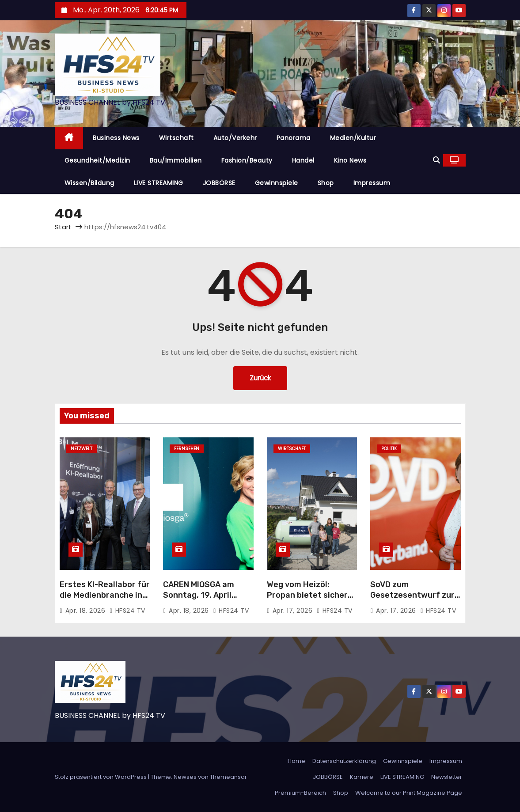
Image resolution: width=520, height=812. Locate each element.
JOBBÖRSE (219, 183)
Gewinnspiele (277, 183)
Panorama (294, 138)
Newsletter (447, 777)
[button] (436, 160)
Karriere (362, 777)
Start (63, 227)
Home (296, 761)
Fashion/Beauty (247, 160)
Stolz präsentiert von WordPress (101, 777)
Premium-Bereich (300, 793)
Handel (303, 160)
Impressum (372, 183)
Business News (116, 138)
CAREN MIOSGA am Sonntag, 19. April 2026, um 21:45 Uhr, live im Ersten (201, 600)
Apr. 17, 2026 (294, 611)
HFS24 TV (127, 611)
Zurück (260, 378)
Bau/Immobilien (176, 160)
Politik (389, 449)
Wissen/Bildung (89, 183)
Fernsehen (187, 449)
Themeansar (228, 777)
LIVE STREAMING (159, 183)
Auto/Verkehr (235, 138)
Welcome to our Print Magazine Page (409, 793)
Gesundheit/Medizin (97, 160)
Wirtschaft (176, 138)
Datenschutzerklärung (344, 761)
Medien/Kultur (353, 138)
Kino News (350, 160)
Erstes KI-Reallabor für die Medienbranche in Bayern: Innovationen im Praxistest (105, 600)
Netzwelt (82, 449)
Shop (326, 183)
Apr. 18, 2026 (86, 611)
